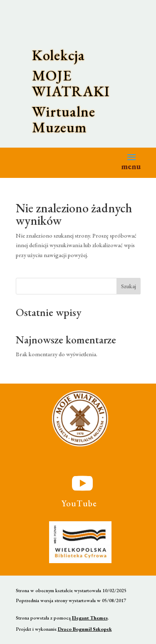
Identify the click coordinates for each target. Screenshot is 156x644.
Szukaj (129, 286)
